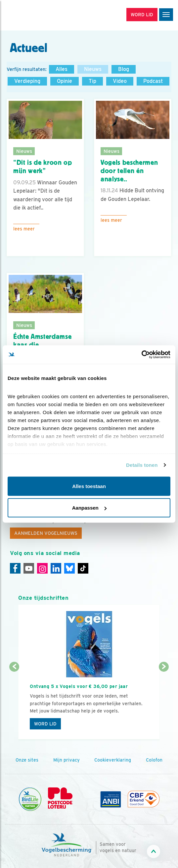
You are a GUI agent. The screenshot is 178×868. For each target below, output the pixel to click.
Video (120, 81)
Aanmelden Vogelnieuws (46, 533)
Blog (124, 69)
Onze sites (27, 760)
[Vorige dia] (14, 704)
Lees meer (24, 229)
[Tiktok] (83, 568)
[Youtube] (29, 568)
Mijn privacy (67, 760)
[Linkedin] (56, 568)
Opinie (65, 81)
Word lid (45, 724)
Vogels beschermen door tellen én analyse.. (129, 171)
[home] (33, 15)
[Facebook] (15, 568)
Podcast (153, 81)
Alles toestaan (89, 486)
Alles (62, 69)
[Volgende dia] (164, 704)
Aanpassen (89, 508)
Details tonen (142, 465)
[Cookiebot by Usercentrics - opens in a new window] (141, 355)
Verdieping (27, 81)
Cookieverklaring (113, 760)
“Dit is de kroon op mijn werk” (43, 167)
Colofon (154, 760)
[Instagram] (42, 568)
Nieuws (93, 69)
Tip (92, 81)
